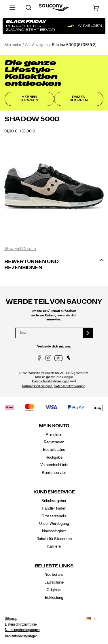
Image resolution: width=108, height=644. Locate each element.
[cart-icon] (96, 8)
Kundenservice (54, 473)
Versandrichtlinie (54, 465)
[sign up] (88, 333)
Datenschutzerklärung (70, 386)
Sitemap (11, 619)
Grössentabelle (54, 516)
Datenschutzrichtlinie (21, 624)
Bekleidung (54, 598)
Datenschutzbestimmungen (51, 381)
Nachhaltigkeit (54, 531)
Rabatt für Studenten (54, 539)
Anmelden (54, 435)
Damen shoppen (79, 99)
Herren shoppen (30, 99)
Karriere (54, 546)
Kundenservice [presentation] (54, 492)
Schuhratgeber (54, 501)
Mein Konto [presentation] (54, 426)
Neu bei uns (54, 575)
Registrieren (54, 442)
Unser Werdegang (54, 524)
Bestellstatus (54, 450)
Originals (54, 590)
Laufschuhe (54, 582)
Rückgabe (54, 457)
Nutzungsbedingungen (22, 630)
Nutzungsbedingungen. (37, 386)
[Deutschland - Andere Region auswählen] (87, 619)
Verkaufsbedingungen (21, 636)
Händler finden (54, 508)
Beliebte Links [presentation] (54, 566)
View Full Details (20, 249)
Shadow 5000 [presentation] (32, 119)
